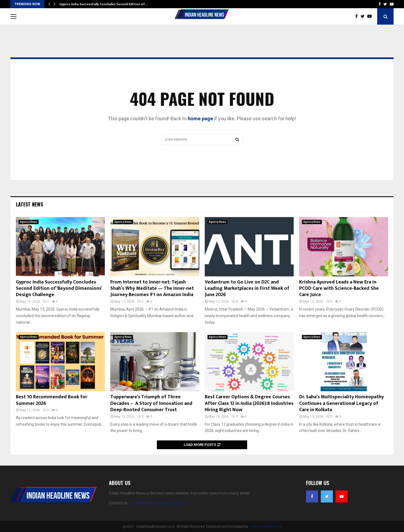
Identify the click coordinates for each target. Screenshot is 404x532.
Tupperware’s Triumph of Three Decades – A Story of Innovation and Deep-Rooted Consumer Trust (151, 403)
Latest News (29, 204)
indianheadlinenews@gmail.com (157, 503)
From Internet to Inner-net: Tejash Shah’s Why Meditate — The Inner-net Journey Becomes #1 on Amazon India (152, 289)
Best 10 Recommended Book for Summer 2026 (52, 400)
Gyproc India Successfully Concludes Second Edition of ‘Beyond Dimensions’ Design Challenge (59, 289)
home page (200, 119)
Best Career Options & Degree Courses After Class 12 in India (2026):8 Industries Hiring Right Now (249, 403)
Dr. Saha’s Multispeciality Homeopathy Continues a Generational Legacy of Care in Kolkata (341, 403)
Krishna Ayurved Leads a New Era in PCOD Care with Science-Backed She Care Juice (339, 289)
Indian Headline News (265, 527)
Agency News (29, 222)
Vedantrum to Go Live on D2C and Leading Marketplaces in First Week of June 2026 (247, 289)
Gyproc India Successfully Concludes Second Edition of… (103, 4)
